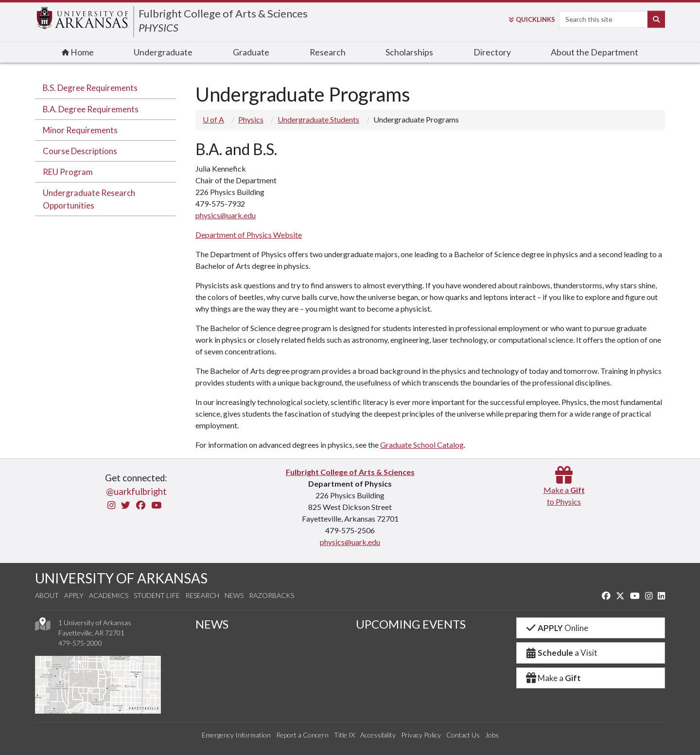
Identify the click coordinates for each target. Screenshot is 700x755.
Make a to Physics (564, 490)
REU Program (68, 172)
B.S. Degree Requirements (90, 88)
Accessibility (378, 735)
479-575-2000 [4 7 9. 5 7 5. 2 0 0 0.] (80, 643)
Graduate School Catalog (422, 445)
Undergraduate (163, 52)
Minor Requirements (80, 130)
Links (532, 19)
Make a (553, 678)
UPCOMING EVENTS (411, 624)
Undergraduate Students (318, 119)
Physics (251, 119)
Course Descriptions (80, 151)
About (47, 595)
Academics (109, 595)
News (234, 595)
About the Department (595, 52)
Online (556, 628)
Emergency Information (236, 735)
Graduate (251, 52)
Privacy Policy (421, 735)
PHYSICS (158, 27)
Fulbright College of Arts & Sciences (223, 13)
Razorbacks (271, 595)
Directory (492, 52)
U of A (213, 119)
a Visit (561, 653)
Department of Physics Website (249, 235)
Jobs (492, 735)
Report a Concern (302, 735)
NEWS (212, 624)
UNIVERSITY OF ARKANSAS (121, 578)
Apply (74, 595)
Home (78, 52)
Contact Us (463, 735)
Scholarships (409, 52)
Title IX (344, 735)
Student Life (157, 595)
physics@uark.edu (226, 215)
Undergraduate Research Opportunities (89, 199)
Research (328, 52)
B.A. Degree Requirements (91, 109)
